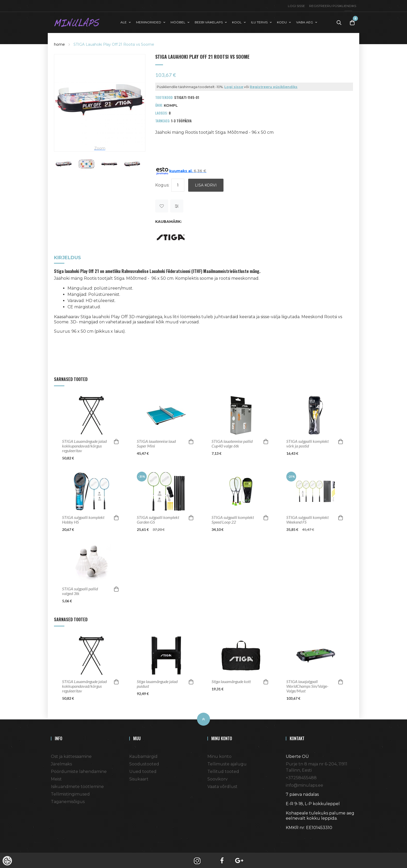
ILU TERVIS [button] (259, 22)
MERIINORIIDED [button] (149, 22)
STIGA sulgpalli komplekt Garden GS (158, 518)
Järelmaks (61, 763)
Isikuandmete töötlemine (77, 785)
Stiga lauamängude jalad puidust (157, 683)
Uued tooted (143, 770)
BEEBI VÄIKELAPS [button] (209, 22)
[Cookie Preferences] (7, 861)
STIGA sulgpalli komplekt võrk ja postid (307, 442)
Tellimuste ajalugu (227, 763)
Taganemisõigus (68, 800)
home (59, 43)
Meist (56, 778)
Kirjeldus (67, 257)
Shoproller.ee (295, 836)
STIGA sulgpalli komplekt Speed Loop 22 (233, 518)
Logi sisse (296, 6)
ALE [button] (124, 22)
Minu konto (219, 755)
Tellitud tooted (223, 770)
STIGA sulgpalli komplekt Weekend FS (307, 518)
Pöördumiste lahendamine (79, 770)
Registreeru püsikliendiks (333, 6)
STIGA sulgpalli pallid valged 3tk (80, 590)
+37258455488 (301, 776)
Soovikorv (218, 778)
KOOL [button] (237, 22)
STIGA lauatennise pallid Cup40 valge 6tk (232, 442)
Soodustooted (144, 763)
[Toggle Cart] (352, 22)
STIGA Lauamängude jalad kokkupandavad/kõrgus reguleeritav (84, 445)
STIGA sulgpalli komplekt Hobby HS (83, 518)
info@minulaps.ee (304, 784)
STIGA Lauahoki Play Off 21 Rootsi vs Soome (114, 43)
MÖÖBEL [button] (178, 22)
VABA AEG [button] (305, 22)
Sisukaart (139, 778)
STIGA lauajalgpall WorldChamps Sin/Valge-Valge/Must (307, 685)
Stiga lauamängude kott (231, 680)
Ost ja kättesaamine (71, 755)
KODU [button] (282, 22)
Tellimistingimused (70, 793)
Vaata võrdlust (222, 785)
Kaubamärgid (143, 755)
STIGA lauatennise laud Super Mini (156, 442)
